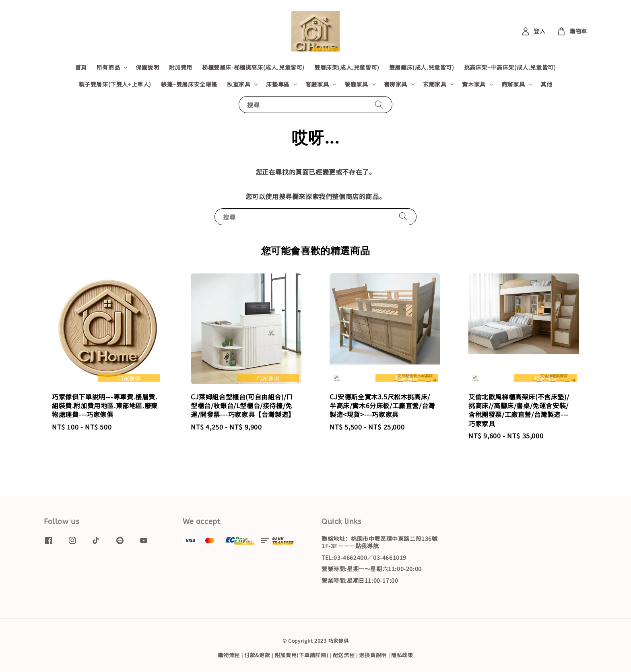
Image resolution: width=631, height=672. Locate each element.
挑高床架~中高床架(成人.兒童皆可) (510, 67)
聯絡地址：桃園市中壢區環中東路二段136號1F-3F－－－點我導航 (380, 542)
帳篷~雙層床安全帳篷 (189, 84)
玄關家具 (435, 84)
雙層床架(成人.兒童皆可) (347, 67)
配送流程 (344, 655)
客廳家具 (317, 84)
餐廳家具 (356, 84)
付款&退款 (257, 655)
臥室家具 (239, 84)
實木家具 (474, 84)
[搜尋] (379, 104)
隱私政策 (402, 655)
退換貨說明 (373, 655)
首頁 (81, 67)
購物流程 (229, 655)
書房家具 (396, 84)
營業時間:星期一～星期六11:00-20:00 (372, 569)
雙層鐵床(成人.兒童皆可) (422, 67)
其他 (546, 84)
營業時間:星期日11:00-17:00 (360, 580)
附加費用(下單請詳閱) (302, 655)
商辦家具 (513, 84)
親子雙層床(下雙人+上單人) (115, 84)
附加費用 (181, 67)
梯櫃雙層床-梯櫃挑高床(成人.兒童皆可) (253, 67)
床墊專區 (278, 84)
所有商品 (108, 67)
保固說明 (147, 67)
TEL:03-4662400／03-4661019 (364, 557)
